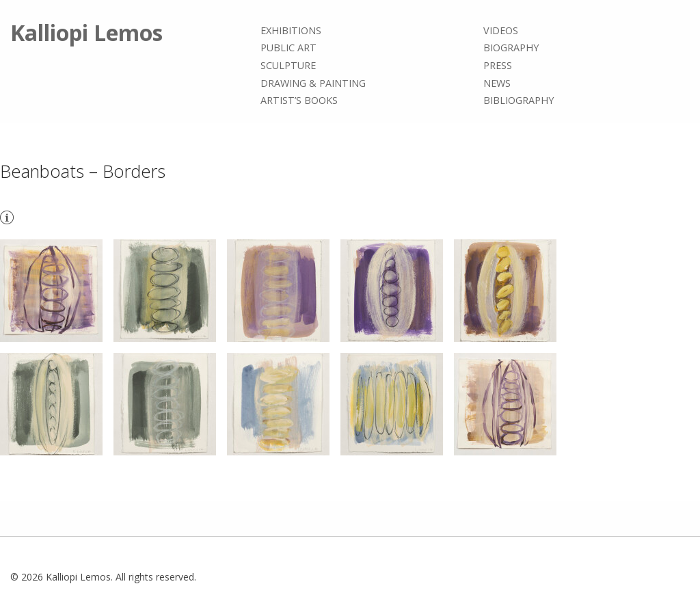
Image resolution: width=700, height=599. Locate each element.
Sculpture (288, 65)
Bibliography (519, 100)
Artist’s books (299, 100)
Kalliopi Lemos (86, 32)
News (497, 83)
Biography (511, 48)
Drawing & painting (313, 83)
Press (498, 65)
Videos (501, 30)
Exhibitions (291, 30)
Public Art (288, 48)
